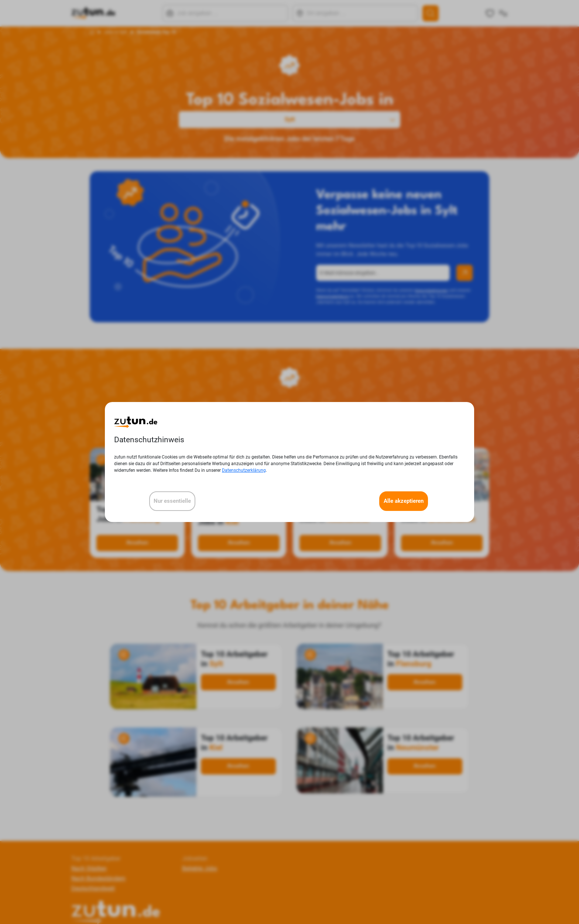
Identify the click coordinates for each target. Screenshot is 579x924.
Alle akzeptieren (404, 501)
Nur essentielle (172, 501)
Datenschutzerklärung (244, 470)
